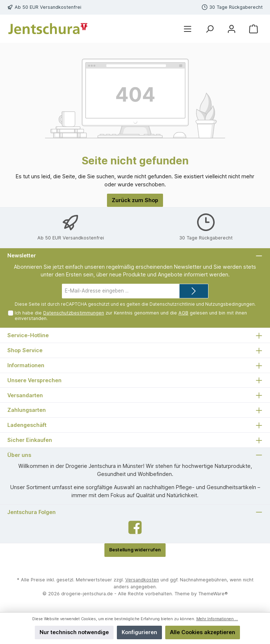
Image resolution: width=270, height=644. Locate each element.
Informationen (26, 365)
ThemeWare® (213, 594)
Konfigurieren (139, 632)
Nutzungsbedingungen (230, 304)
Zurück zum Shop (135, 200)
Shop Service (25, 350)
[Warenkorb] (254, 29)
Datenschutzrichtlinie (172, 304)
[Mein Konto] (232, 29)
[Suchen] (210, 29)
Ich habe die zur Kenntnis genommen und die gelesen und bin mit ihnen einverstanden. (131, 316)
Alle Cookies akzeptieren (203, 632)
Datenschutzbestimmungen (74, 313)
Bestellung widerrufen (135, 550)
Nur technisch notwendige (74, 632)
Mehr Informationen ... (217, 619)
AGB (183, 313)
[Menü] (188, 29)
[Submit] (194, 291)
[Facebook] (135, 527)
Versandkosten (142, 580)
